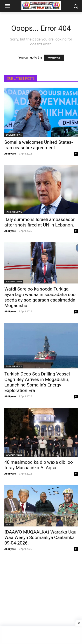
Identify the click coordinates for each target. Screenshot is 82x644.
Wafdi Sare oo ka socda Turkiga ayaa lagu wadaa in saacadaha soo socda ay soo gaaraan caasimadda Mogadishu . (40, 297)
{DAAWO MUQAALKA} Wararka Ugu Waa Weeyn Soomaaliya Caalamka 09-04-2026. (40, 537)
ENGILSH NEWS (14, 135)
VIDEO (9, 524)
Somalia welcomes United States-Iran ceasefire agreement (39, 145)
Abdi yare (10, 154)
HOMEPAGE (54, 58)
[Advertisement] (41, 601)
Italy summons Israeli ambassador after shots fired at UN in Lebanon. (39, 222)
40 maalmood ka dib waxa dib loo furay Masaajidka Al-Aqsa (39, 465)
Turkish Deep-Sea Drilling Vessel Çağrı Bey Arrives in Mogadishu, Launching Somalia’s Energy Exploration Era (37, 382)
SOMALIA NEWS (14, 282)
